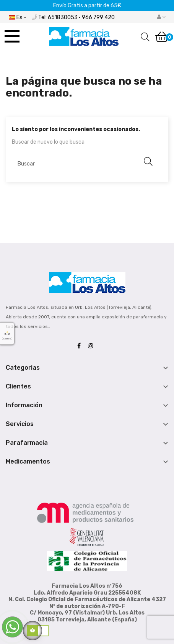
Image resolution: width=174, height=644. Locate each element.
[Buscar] (84, 164)
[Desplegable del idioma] (17, 17)
